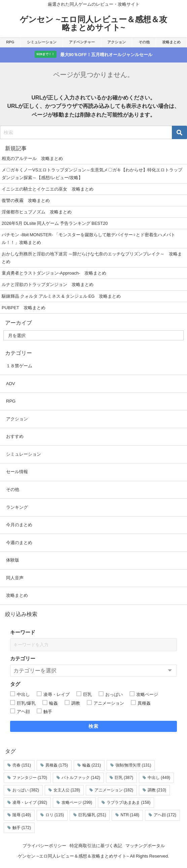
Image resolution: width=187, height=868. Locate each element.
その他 (144, 42)
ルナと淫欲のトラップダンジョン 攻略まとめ (48, 284)
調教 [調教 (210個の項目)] (157, 790)
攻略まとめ (171, 42)
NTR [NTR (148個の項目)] (130, 815)
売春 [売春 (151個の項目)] (22, 765)
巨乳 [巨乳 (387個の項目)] (124, 778)
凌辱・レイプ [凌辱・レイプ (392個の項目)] (30, 802)
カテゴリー (23, 658)
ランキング (17, 507)
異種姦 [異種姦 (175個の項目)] (57, 765)
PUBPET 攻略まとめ (24, 308)
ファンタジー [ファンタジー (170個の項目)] (30, 778)
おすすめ (15, 436)
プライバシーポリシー (44, 846)
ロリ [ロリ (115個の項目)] (55, 815)
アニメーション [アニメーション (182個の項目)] (114, 790)
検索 (94, 726)
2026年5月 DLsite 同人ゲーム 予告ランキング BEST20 (55, 223)
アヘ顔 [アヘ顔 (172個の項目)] (165, 815)
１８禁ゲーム (19, 366)
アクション (117, 42)
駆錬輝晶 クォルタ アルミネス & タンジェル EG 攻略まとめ (61, 296)
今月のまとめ (19, 525)
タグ (15, 684)
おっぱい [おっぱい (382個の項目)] (26, 790)
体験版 (13, 560)
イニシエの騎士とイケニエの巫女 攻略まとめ (48, 189)
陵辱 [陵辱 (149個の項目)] (22, 815)
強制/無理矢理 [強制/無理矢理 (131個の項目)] (133, 765)
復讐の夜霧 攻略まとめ (26, 200)
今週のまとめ (19, 543)
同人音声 (15, 578)
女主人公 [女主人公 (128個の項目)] (67, 790)
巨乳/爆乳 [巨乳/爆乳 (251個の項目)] (92, 815)
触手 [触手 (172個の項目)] (22, 828)
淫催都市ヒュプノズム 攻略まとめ (37, 212)
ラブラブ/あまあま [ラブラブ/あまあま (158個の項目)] (128, 802)
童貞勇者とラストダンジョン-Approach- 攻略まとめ (54, 273)
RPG (10, 42)
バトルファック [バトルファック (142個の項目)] (81, 778)
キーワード (23, 632)
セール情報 (17, 472)
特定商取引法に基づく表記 (96, 846)
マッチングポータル (145, 846)
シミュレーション (42, 42)
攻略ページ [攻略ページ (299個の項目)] (77, 802)
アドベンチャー (82, 42)
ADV (11, 384)
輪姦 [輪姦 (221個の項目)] (92, 765)
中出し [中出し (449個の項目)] (159, 778)
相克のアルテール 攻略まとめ (32, 158)
